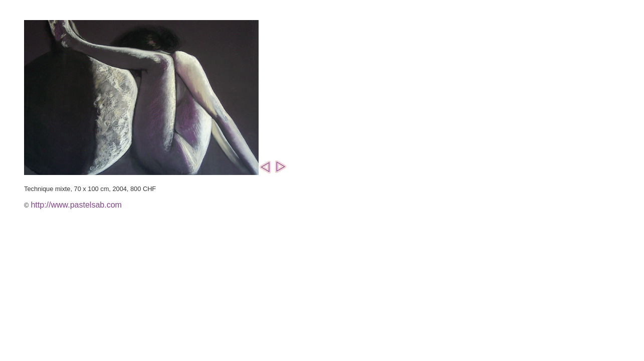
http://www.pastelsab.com (76, 205)
